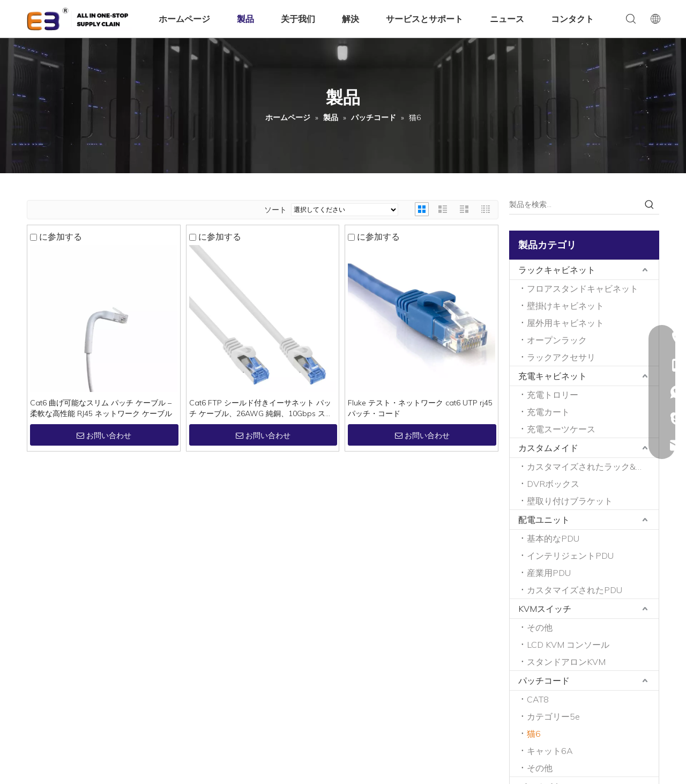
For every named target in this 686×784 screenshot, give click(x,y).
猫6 (534, 734)
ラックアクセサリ (561, 357)
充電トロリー (553, 395)
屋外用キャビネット (565, 323)
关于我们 (298, 19)
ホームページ (184, 19)
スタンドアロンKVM (566, 662)
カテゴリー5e (553, 716)
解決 (351, 19)
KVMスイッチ (545, 609)
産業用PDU (549, 573)
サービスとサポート (424, 19)
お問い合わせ (104, 435)
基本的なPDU (553, 538)
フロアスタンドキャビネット (583, 289)
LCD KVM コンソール (568, 645)
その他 (540, 627)
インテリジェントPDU (570, 556)
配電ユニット (544, 520)
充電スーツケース (561, 429)
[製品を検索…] (575, 204)
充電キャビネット (553, 376)
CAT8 (538, 699)
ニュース (507, 19)
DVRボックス (553, 484)
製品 (245, 19)
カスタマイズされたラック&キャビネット (593, 467)
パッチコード (544, 681)
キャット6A (550, 751)
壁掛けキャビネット (565, 306)
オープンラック (557, 340)
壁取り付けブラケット (570, 501)
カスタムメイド (548, 448)
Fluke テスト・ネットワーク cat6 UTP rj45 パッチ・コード (420, 408)
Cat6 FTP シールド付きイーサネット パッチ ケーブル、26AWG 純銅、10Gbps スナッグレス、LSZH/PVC (261, 408)
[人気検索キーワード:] (650, 204)
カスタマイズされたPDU (575, 590)
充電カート (548, 412)
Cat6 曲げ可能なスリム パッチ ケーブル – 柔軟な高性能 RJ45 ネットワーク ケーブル (101, 408)
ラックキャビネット (557, 270)
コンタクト (572, 19)
